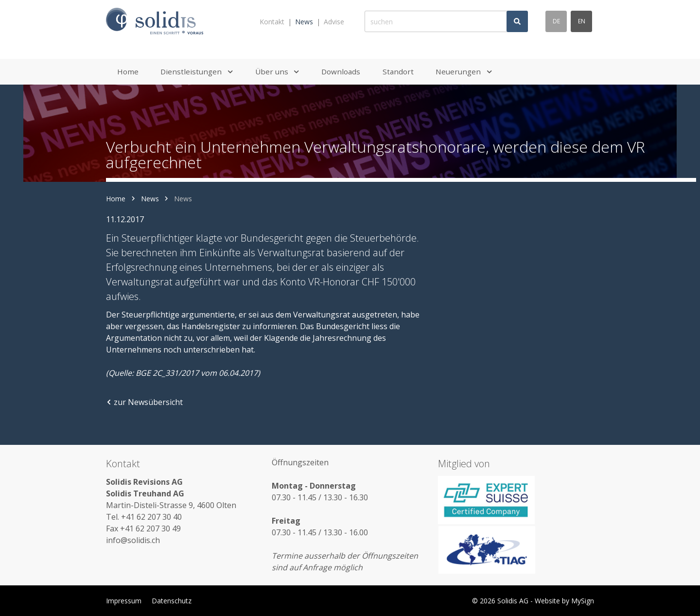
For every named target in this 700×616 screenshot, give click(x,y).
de (556, 21)
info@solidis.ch (133, 540)
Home (116, 199)
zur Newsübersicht (144, 402)
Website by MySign (564, 601)
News (304, 22)
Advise (334, 22)
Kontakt (272, 22)
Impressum (124, 601)
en (582, 21)
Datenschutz (172, 601)
